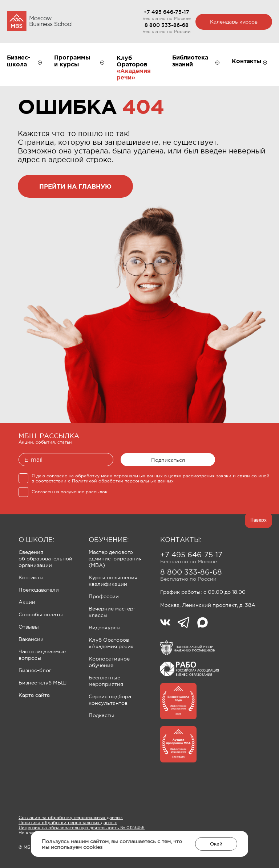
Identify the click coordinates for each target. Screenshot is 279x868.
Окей (216, 844)
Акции (27, 602)
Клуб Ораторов (132, 61)
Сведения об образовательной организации (45, 559)
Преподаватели (39, 590)
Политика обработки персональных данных (68, 823)
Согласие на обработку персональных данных (71, 818)
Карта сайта (34, 695)
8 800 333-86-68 (167, 25)
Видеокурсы (105, 628)
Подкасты (101, 715)
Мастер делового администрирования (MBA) (115, 559)
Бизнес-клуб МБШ (43, 683)
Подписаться (168, 460)
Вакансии (31, 639)
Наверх (258, 520)
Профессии (104, 596)
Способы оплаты (41, 614)
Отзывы (29, 627)
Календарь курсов (234, 22)
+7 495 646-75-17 (166, 12)
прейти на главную (75, 186)
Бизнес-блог (35, 670)
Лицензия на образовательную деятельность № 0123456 (82, 828)
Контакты (31, 577)
